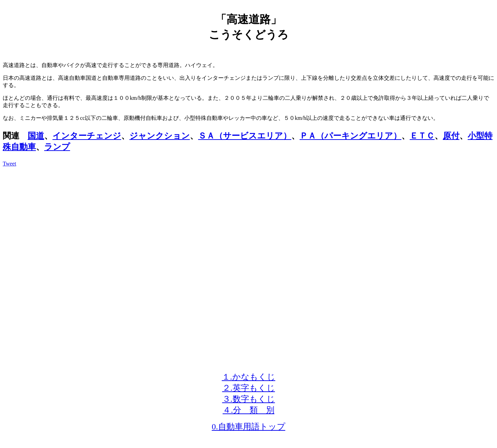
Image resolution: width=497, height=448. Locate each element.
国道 (36, 136)
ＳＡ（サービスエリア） (245, 136)
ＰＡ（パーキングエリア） (350, 136)
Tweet (9, 164)
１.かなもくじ (249, 377)
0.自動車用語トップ (249, 427)
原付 (451, 136)
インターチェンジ (87, 136)
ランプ (57, 147)
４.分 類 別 (248, 410)
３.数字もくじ (249, 399)
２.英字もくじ (249, 388)
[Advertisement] (248, 221)
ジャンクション (160, 136)
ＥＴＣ (422, 136)
